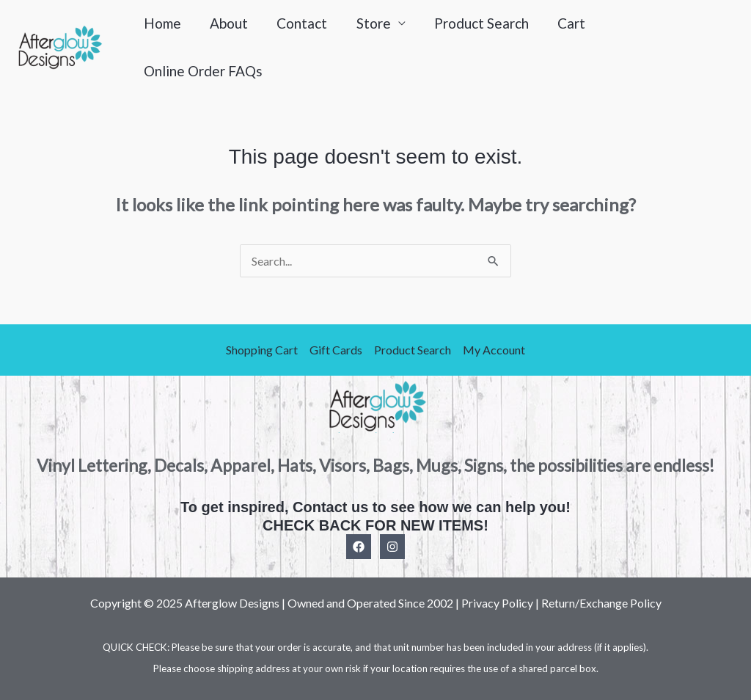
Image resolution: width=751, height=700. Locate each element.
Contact (300, 23)
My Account (494, 350)
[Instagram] (392, 546)
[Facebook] (359, 546)
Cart (566, 23)
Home (162, 23)
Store (370, 23)
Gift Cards (336, 350)
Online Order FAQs (202, 71)
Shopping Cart (262, 350)
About (227, 23)
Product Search (477, 23)
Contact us (330, 507)
